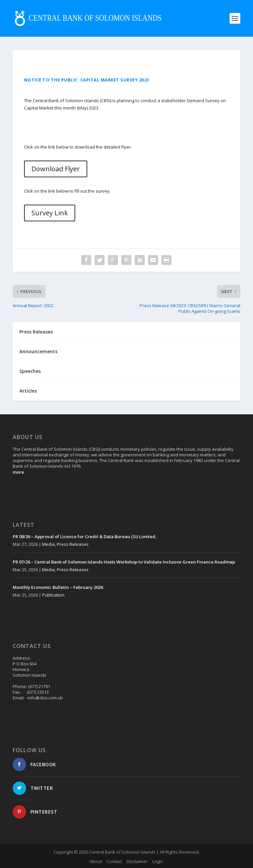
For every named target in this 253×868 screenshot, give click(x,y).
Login (158, 861)
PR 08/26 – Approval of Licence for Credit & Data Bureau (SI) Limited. (85, 536)
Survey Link (50, 213)
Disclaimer (137, 861)
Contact (114, 861)
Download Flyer (56, 169)
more (18, 472)
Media (48, 544)
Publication (53, 595)
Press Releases (73, 544)
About (96, 861)
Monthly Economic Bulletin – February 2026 (58, 587)
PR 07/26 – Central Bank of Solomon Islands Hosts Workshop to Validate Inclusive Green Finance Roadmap (124, 562)
